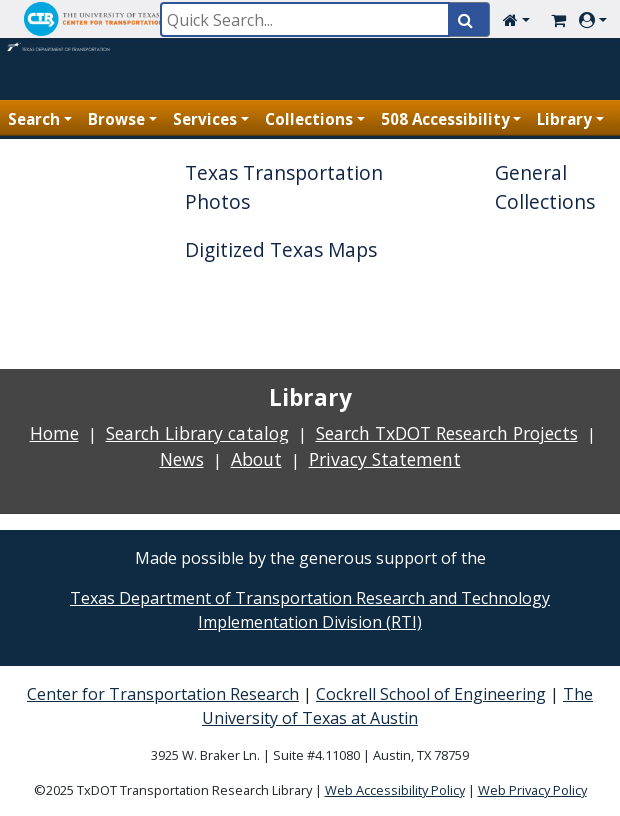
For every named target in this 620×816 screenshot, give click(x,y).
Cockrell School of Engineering (431, 694)
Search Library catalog (197, 433)
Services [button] (205, 119)
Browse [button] (116, 119)
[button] (520, 20)
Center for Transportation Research (163, 694)
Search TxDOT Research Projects (447, 433)
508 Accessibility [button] (445, 119)
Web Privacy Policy (532, 790)
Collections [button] (309, 119)
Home (54, 433)
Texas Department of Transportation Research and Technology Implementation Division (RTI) (310, 610)
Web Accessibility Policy (395, 790)
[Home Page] (59, 55)
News (182, 459)
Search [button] (34, 119)
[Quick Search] (305, 19)
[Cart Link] (558, 20)
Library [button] (564, 119)
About (256, 459)
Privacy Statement (385, 459)
